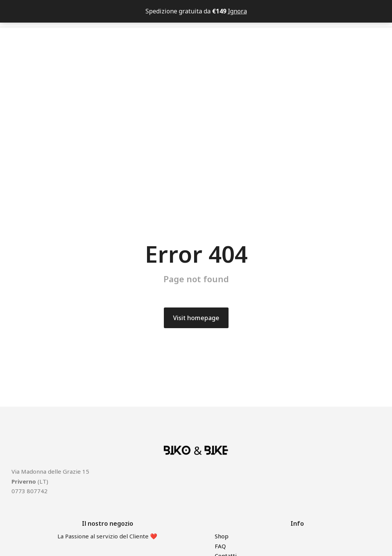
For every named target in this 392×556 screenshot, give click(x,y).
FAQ (220, 546)
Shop (222, 536)
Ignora (237, 11)
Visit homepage (196, 318)
